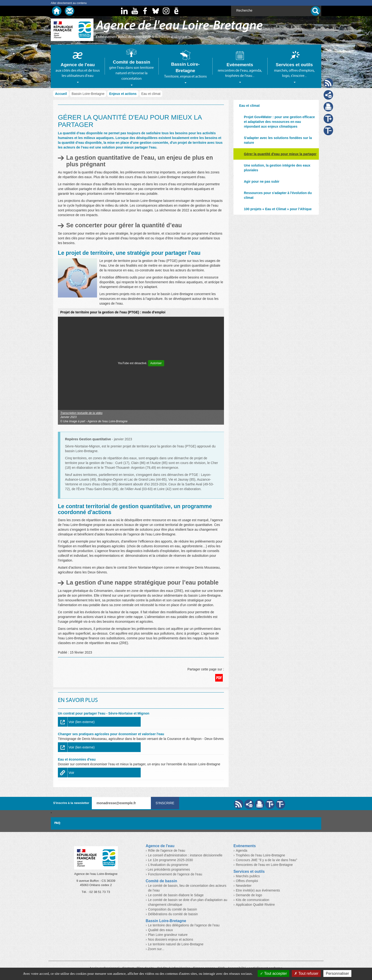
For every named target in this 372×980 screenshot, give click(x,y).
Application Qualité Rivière (255, 905)
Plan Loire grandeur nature (168, 935)
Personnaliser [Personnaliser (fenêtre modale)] (337, 973)
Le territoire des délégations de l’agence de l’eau (184, 925)
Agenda (242, 850)
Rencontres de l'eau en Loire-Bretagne (264, 865)
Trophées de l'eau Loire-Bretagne (260, 855)
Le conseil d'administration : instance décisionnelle (185, 855)
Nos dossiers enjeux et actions (171, 939)
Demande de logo (249, 895)
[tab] (78, 66)
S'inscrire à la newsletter (71, 803)
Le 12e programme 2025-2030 (170, 860)
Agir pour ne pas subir (262, 181)
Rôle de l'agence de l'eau (167, 850)
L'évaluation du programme (168, 865)
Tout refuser (306, 973)
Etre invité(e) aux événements (258, 890)
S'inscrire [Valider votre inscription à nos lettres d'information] (165, 803)
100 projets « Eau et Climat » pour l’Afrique (278, 209)
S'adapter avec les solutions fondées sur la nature (278, 140)
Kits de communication (253, 900)
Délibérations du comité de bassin (173, 914)
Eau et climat (249, 106)
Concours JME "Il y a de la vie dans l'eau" (267, 860)
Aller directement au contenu (69, 3)
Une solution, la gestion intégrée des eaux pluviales (277, 168)
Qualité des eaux (160, 930)
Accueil (61, 94)
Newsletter (244, 886)
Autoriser (156, 363)
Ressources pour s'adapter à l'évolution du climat (278, 195)
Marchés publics (248, 876)
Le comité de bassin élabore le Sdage (176, 895)
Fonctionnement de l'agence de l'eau (175, 874)
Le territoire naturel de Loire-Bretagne (176, 944)
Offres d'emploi (247, 881)
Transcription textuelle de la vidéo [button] (81, 413)
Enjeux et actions (123, 94)
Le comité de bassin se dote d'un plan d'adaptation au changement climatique (188, 902)
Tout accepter (273, 973)
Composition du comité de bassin (172, 909)
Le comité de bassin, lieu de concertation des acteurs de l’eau (187, 888)
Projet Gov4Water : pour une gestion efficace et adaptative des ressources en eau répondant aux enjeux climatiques (279, 122)
